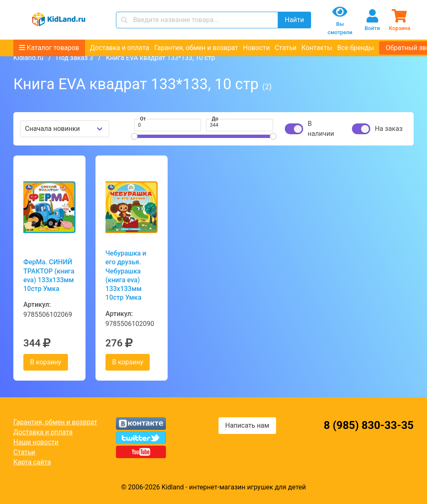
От (143, 119)
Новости (256, 48)
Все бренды (356, 48)
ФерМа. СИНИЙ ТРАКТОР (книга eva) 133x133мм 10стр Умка (49, 275)
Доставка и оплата (120, 48)
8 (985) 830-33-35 (369, 425)
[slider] (134, 136)
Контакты (317, 48)
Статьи (286, 48)
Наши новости (36, 442)
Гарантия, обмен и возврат (196, 48)
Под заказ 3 (74, 58)
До (215, 119)
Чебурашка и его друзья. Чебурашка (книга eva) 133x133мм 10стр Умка (126, 275)
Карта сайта (32, 462)
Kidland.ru (28, 58)
